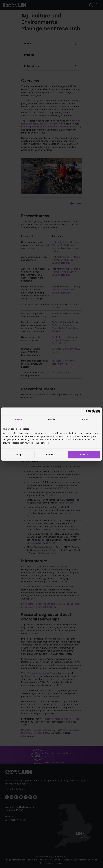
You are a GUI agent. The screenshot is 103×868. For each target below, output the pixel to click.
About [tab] (85, 419)
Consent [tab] (18, 419)
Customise (52, 454)
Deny (19, 454)
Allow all (84, 454)
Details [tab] (51, 419)
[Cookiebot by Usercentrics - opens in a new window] (88, 412)
